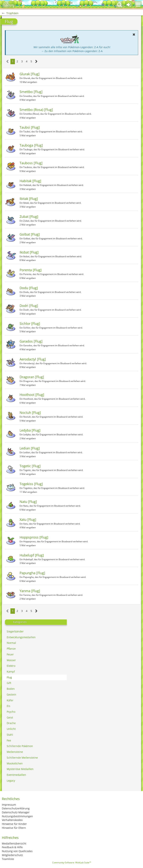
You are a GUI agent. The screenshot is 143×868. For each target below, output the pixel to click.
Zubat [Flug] (29, 217)
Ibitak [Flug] (29, 199)
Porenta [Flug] (31, 270)
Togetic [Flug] (30, 466)
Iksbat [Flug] (29, 252)
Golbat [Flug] (30, 234)
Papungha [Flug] (32, 573)
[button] (138, 5)
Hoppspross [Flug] (34, 537)
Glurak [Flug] (30, 74)
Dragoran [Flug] (32, 377)
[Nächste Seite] (36, 62)
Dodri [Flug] (29, 306)
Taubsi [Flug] (30, 127)
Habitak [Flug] (30, 181)
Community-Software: (72, 862)
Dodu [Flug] (29, 288)
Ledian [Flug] (30, 448)
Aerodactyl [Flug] (33, 359)
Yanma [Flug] (30, 591)
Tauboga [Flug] (31, 145)
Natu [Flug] (28, 502)
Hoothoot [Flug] (32, 395)
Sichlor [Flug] (30, 323)
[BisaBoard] (8, 5)
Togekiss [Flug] (31, 484)
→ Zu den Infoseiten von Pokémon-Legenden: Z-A (72, 51)
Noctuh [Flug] (30, 413)
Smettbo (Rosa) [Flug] (36, 110)
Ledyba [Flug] (30, 430)
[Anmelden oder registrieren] (129, 5)
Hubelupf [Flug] (32, 555)
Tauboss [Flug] (31, 163)
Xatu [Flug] (28, 519)
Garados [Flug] (31, 341)
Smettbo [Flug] (31, 92)
